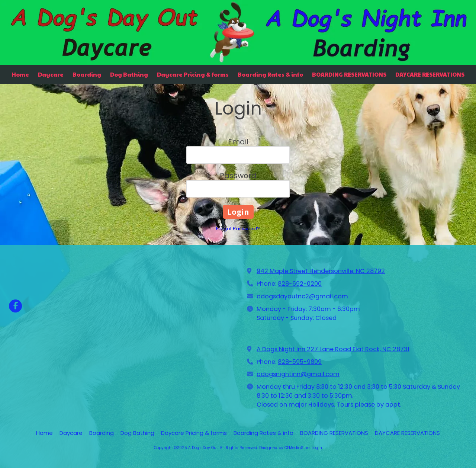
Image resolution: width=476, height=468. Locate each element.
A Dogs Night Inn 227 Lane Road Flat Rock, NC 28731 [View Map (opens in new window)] (333, 349)
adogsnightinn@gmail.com (298, 374)
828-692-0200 (300, 284)
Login (317, 448)
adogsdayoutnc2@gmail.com (302, 296)
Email (238, 142)
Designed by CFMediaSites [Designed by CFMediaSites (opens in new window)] (285, 448)
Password (238, 176)
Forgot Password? (238, 229)
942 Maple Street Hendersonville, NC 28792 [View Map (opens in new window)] (321, 271)
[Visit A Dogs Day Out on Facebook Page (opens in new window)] (15, 306)
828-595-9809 (300, 362)
